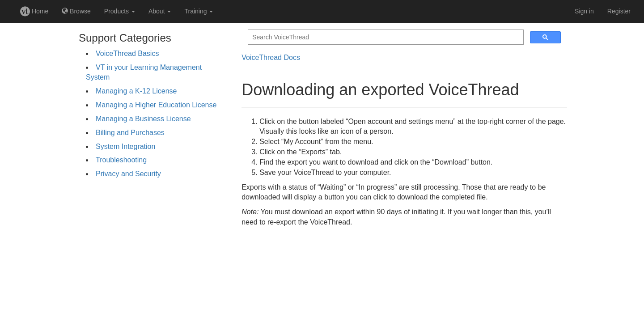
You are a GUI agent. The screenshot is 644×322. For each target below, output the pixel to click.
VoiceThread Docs (271, 57)
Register (619, 11)
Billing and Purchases (130, 133)
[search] (385, 37)
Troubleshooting (121, 160)
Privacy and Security (128, 174)
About (160, 11)
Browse (76, 11)
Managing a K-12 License (136, 91)
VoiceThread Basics (127, 53)
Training (199, 11)
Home (34, 11)
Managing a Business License (143, 119)
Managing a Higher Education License (156, 105)
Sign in (584, 11)
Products (120, 11)
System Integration (125, 146)
